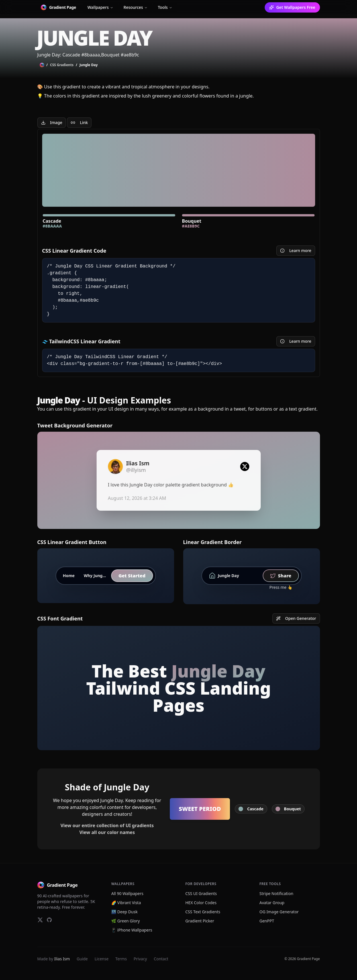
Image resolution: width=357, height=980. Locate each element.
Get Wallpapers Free (292, 7)
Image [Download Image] (52, 122)
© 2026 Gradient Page (302, 959)
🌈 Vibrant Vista (126, 903)
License (102, 959)
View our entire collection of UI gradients (107, 825)
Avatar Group (272, 903)
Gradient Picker (200, 921)
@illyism (136, 470)
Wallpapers (100, 7)
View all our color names (107, 832)
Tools (165, 7)
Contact (161, 959)
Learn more (296, 250)
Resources (136, 7)
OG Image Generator (279, 912)
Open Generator (296, 618)
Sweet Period (200, 809)
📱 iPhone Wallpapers (132, 930)
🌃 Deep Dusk (125, 912)
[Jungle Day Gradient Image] (52, 123)
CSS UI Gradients (201, 893)
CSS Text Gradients (203, 912)
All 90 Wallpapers (127, 893)
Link (79, 122)
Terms (121, 959)
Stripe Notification (277, 893)
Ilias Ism (62, 959)
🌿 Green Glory (126, 921)
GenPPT (267, 921)
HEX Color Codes (201, 903)
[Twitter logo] (245, 466)
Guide (82, 959)
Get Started (132, 576)
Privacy (140, 959)
